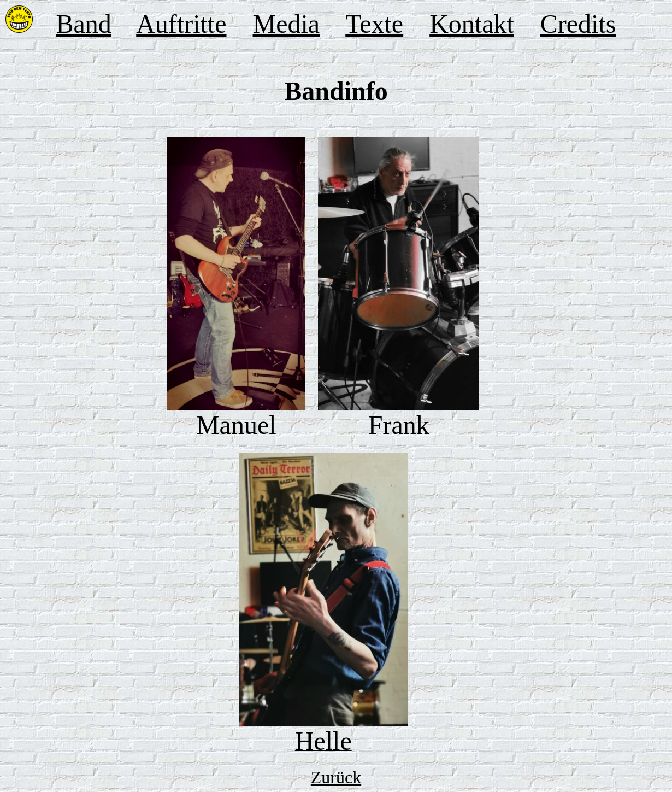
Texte (374, 24)
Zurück (336, 777)
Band (84, 24)
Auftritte (181, 24)
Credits (578, 24)
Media (286, 24)
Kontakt (472, 24)
